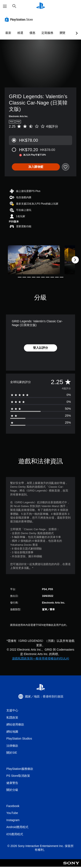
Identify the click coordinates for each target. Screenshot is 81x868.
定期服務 (47, 33)
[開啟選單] (5, 6)
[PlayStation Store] (20, 19)
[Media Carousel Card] (34, 260)
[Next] (75, 260)
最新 (8, 33)
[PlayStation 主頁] (41, 6)
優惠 (32, 33)
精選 (20, 33)
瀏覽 (62, 33)
